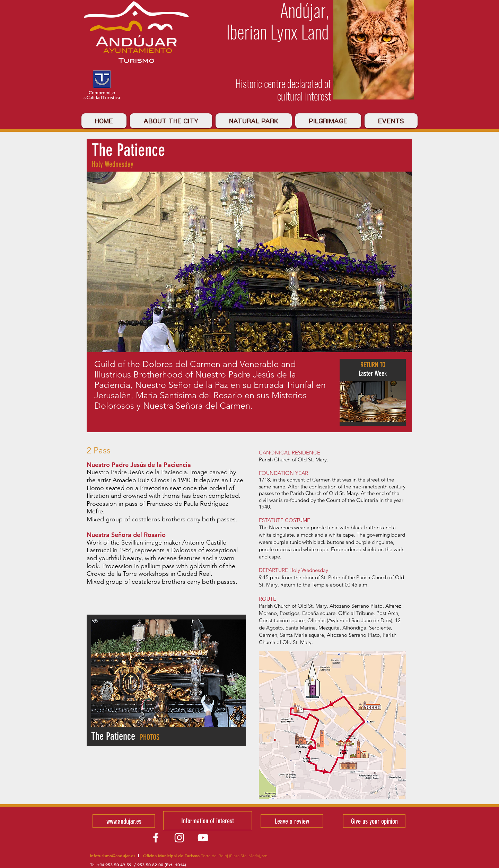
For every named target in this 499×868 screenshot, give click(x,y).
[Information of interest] (208, 821)
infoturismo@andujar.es (113, 856)
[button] (169, 673)
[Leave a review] (292, 821)
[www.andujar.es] (124, 821)
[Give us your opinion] (374, 821)
